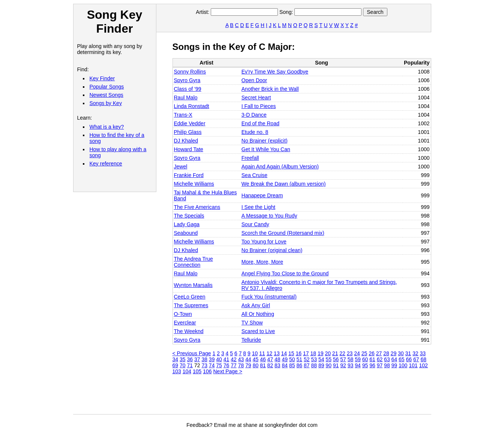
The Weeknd (189, 331)
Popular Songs (107, 87)
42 (234, 359)
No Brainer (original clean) (272, 250)
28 (386, 353)
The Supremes (191, 305)
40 (219, 359)
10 (255, 353)
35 (183, 359)
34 (175, 359)
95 (365, 365)
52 (307, 359)
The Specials (189, 216)
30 (401, 353)
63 (387, 359)
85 (292, 365)
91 (336, 365)
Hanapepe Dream (262, 195)
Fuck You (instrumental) (269, 297)
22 (342, 353)
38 (204, 359)
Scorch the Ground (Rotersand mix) (283, 233)
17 (306, 353)
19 (321, 353)
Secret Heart (256, 98)
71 (190, 365)
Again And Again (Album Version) (280, 167)
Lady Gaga (187, 224)
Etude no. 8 (255, 132)
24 (357, 353)
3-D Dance (254, 115)
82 (270, 365)
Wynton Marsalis (193, 285)
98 (387, 365)
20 (328, 353)
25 (364, 353)
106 (207, 371)
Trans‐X (183, 115)
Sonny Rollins (190, 72)
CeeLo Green (190, 297)
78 (241, 365)
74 (212, 365)
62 (380, 359)
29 (394, 353)
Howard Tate (189, 149)
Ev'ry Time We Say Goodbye (275, 72)
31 (408, 353)
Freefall (250, 158)
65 (402, 359)
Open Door (254, 80)
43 (241, 359)
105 (197, 371)
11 (262, 353)
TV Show (252, 323)
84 (285, 365)
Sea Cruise (254, 175)
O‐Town (183, 314)
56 (336, 359)
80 (256, 365)
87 (307, 365)
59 (358, 359)
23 (350, 353)
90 (328, 365)
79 (248, 365)
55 (328, 359)
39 (212, 359)
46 (263, 359)
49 (285, 359)
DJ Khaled (186, 141)
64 (394, 359)
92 (343, 365)
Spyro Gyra (187, 80)
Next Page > (228, 371)
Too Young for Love (264, 242)
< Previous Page (192, 353)
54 (321, 359)
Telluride (251, 340)
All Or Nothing (258, 314)
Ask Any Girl (256, 305)
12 (270, 353)
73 (204, 365)
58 (351, 359)
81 (263, 365)
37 (197, 359)
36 (190, 359)
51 (299, 359)
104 (187, 371)
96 (372, 365)
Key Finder (102, 78)
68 (423, 359)
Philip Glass (188, 132)
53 (314, 359)
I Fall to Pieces (259, 106)
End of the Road (260, 123)
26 (372, 353)
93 (351, 365)
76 (226, 365)
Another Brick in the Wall (270, 89)
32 (415, 353)
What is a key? (107, 127)
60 (365, 359)
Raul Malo (186, 98)
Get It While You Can (266, 149)
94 (358, 365)
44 (248, 359)
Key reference (106, 164)
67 (416, 359)
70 (183, 365)
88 (314, 365)
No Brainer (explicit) (265, 141)
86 (299, 365)
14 (284, 353)
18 (313, 353)
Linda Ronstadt (192, 106)
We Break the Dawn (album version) (284, 184)
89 (321, 365)
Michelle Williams (194, 184)
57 (343, 359)
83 (277, 365)
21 (335, 353)
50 (292, 359)
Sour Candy (255, 224)
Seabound (186, 233)
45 (256, 359)
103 (177, 371)
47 (270, 359)
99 (394, 365)
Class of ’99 (188, 89)
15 (291, 353)
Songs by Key (106, 103)
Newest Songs (106, 95)
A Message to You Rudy (269, 216)
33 (423, 353)
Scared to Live (258, 331)
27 (379, 353)
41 (226, 359)
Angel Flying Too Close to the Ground (285, 273)
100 (403, 365)
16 (299, 353)
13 (277, 353)
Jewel (181, 167)
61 (372, 359)
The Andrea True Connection (193, 262)
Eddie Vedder (190, 123)
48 (277, 359)
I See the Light (258, 207)
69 (175, 365)
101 (413, 365)
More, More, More (262, 262)
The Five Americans (197, 207)
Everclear (185, 323)
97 (380, 365)
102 (424, 365)
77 (234, 365)
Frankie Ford (189, 175)
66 (409, 359)
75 (219, 365)
